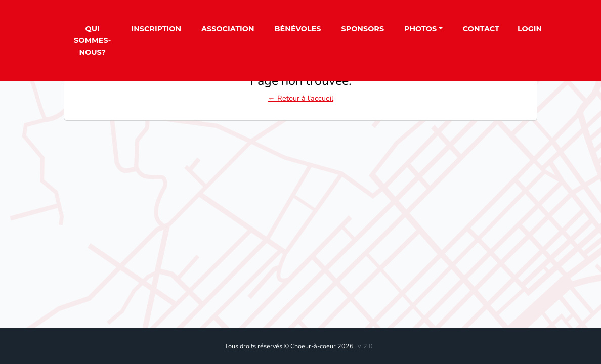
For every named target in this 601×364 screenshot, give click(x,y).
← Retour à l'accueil (300, 98)
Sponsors (363, 29)
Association (228, 29)
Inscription (156, 29)
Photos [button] (420, 29)
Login (530, 29)
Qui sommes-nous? (92, 40)
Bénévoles (298, 29)
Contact (481, 29)
